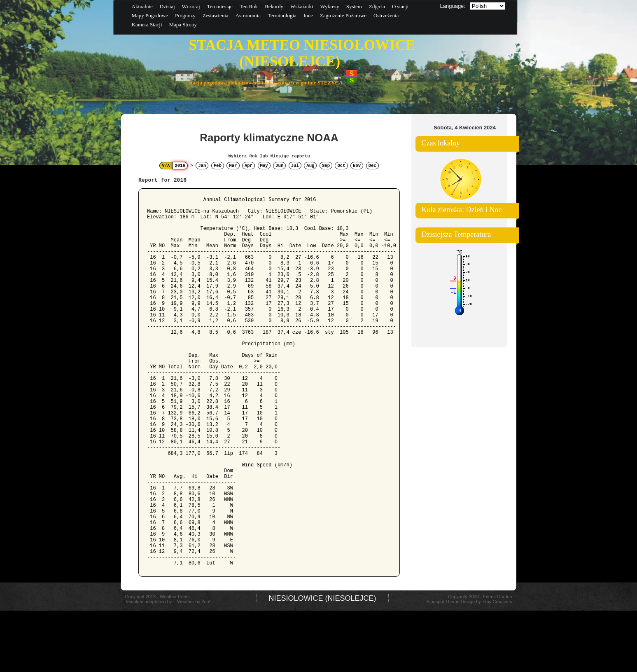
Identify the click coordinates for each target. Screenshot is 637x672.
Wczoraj (191, 6)
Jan (202, 166)
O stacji (400, 6)
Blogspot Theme (443, 602)
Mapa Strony (183, 25)
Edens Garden (498, 597)
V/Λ (166, 166)
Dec (372, 166)
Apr (248, 166)
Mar (233, 166)
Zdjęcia (377, 6)
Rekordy (274, 6)
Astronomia (248, 15)
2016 (180, 166)
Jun (279, 166)
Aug (310, 166)
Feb (218, 166)
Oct (341, 166)
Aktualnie (142, 6)
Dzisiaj (167, 6)
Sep (326, 166)
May (264, 166)
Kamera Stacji (147, 25)
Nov (357, 166)
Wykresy (330, 6)
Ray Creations (498, 602)
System (354, 6)
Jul (295, 166)
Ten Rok (249, 6)
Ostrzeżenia (386, 15)
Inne (308, 15)
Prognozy (185, 15)
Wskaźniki (302, 6)
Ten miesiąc (220, 6)
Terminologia (282, 15)
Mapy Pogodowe (150, 15)
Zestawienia (216, 15)
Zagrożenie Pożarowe (343, 15)
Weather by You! (194, 668)
